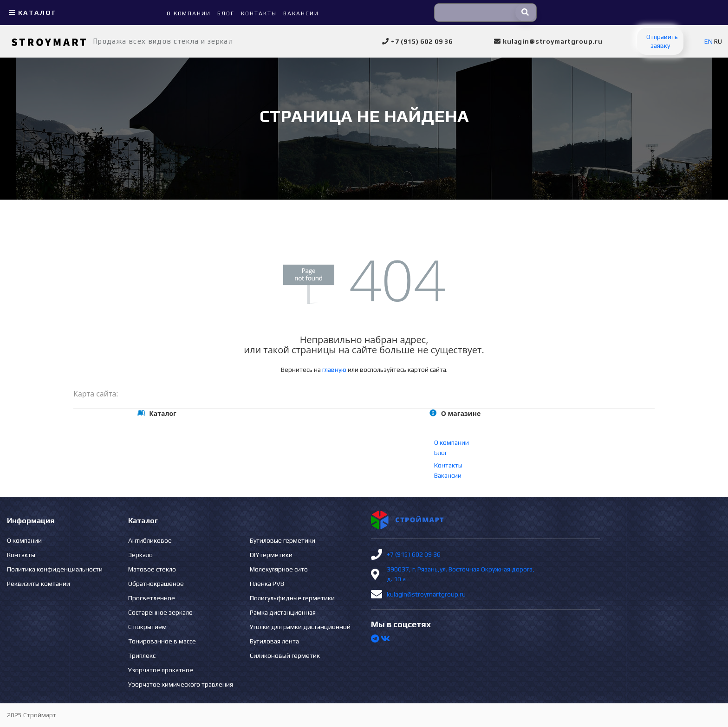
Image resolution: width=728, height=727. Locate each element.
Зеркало (140, 555)
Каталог (32, 13)
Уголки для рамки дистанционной (300, 627)
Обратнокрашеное (156, 584)
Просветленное (152, 598)
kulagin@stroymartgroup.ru (426, 594)
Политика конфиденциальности (55, 569)
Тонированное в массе (162, 641)
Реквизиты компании (39, 584)
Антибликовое (150, 540)
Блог (441, 453)
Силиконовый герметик (285, 656)
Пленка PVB (267, 584)
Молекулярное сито (279, 569)
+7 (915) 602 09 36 (414, 554)
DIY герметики (271, 555)
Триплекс (142, 656)
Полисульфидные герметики (292, 598)
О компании (452, 442)
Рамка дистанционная (283, 612)
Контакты (448, 465)
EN (708, 41)
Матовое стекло (152, 569)
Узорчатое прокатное (161, 670)
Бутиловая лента (274, 641)
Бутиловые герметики (283, 540)
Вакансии (448, 475)
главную (334, 370)
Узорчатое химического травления (181, 684)
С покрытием (147, 627)
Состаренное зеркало (160, 612)
